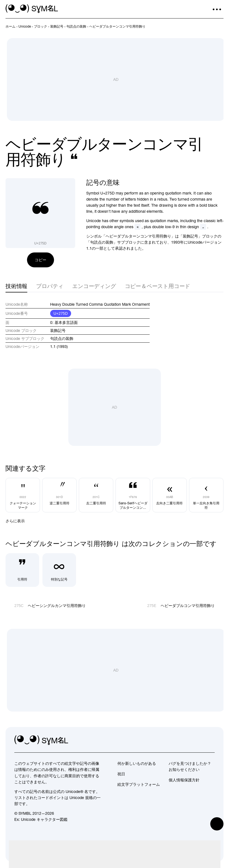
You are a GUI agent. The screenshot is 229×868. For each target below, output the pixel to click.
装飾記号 (58, 331)
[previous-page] (10, 26)
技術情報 (16, 286)
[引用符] (22, 570)
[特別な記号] (59, 570)
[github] (198, 740)
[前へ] (210, 26)
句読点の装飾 (62, 339)
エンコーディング (94, 286)
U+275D (61, 313)
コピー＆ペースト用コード (158, 286)
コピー (41, 260)
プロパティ (50, 286)
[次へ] (220, 26)
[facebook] (210, 740)
